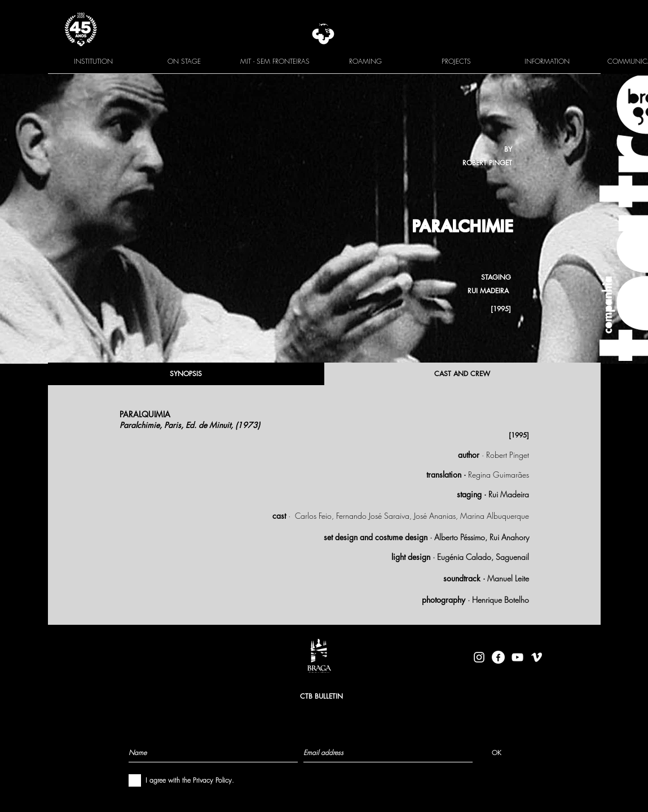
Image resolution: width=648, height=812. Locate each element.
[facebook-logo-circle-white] (498, 657)
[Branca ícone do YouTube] (517, 657)
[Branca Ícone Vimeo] (537, 657)
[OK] (497, 752)
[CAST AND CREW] (462, 374)
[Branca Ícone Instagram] (479, 657)
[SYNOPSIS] (186, 374)
